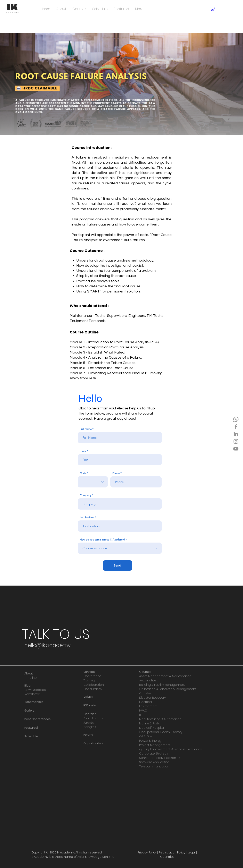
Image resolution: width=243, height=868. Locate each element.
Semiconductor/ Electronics (160, 758)
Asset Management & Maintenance (165, 676)
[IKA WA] (236, 419)
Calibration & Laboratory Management (168, 689)
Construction (149, 693)
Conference (92, 676)
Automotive (148, 680)
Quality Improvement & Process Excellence (171, 749)
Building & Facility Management (162, 685)
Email (83, 451)
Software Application (154, 762)
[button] (213, 9)
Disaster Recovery (152, 698)
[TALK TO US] (56, 634)
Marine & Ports (149, 723)
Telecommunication (154, 766)
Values (88, 697)
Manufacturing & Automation (160, 719)
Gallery (29, 710)
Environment (148, 706)
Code (83, 473)
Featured (31, 728)
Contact (90, 714)
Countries (167, 857)
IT (140, 715)
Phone (116, 473)
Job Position (87, 517)
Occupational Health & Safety (161, 732)
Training (89, 680)
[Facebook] (236, 427)
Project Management (155, 745)
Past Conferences (38, 719)
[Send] (118, 565)
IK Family (90, 705)
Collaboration (94, 685)
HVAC (143, 710)
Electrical (146, 702)
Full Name (86, 429)
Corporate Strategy (154, 754)
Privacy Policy (147, 852)
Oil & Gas (146, 736)
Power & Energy (150, 741)
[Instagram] (236, 441)
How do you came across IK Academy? (102, 540)
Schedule (31, 736)
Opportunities (93, 743)
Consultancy (93, 689)
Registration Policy (172, 852)
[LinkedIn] (236, 434)
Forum (88, 735)
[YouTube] (236, 449)
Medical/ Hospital (152, 728)
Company (86, 495)
